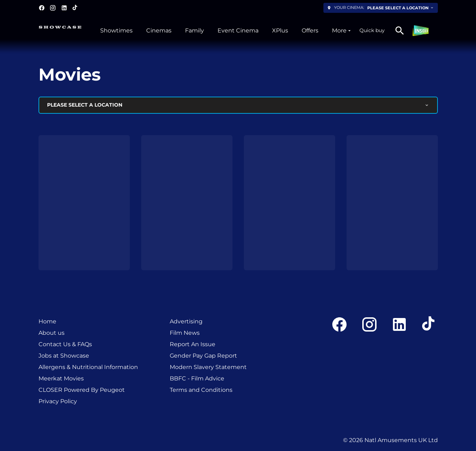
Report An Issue (193, 344)
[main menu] (226, 31)
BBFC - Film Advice (197, 378)
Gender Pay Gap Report (203, 356)
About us (52, 333)
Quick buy (372, 30)
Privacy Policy (58, 401)
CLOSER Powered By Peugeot (82, 390)
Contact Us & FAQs (65, 344)
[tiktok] (75, 8)
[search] (400, 31)
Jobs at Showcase (64, 356)
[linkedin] (64, 8)
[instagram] (53, 8)
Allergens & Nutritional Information (88, 367)
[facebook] (42, 8)
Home (47, 321)
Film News (185, 333)
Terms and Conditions (201, 390)
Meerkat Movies (61, 378)
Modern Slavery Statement (208, 367)
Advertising (186, 321)
